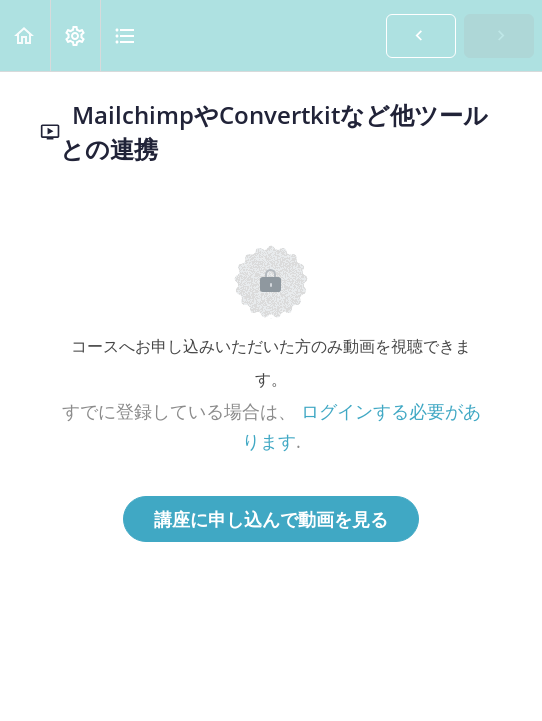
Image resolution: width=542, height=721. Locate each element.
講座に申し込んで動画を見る (271, 519)
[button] (25, 35)
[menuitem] (75, 35)
